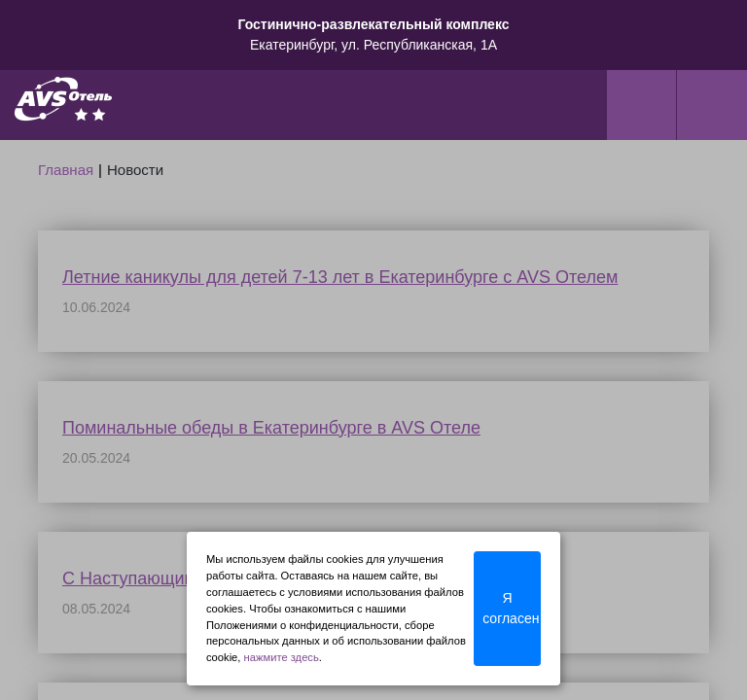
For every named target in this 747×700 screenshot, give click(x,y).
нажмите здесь (282, 657)
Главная (66, 170)
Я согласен (511, 608)
